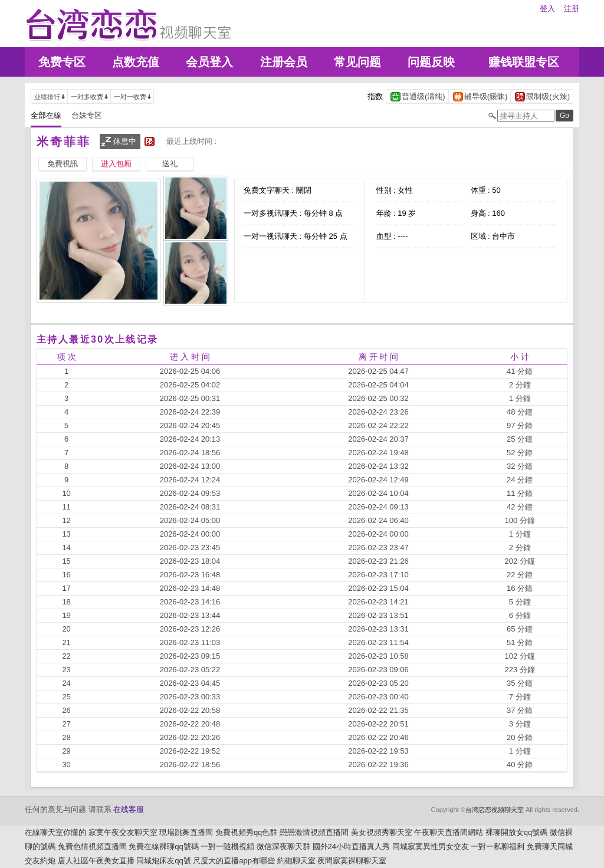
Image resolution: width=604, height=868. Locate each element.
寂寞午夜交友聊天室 (123, 832)
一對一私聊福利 (498, 846)
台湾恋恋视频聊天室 (495, 810)
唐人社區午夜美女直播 (96, 861)
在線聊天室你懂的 (55, 832)
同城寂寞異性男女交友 (431, 846)
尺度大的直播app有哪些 (234, 861)
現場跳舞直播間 (186, 832)
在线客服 (129, 809)
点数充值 (136, 62)
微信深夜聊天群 (283, 846)
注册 (572, 9)
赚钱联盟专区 (524, 62)
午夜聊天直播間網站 (449, 832)
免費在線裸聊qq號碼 (163, 846)
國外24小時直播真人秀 (351, 846)
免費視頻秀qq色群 (246, 832)
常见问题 (357, 62)
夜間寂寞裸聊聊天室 (352, 861)
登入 (547, 9)
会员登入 (209, 62)
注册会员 (284, 62)
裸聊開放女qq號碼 (516, 832)
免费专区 (62, 62)
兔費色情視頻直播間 (92, 846)
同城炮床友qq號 (163, 861)
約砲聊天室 (296, 861)
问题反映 (431, 62)
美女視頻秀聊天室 (382, 832)
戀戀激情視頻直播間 (314, 832)
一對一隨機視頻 (227, 846)
